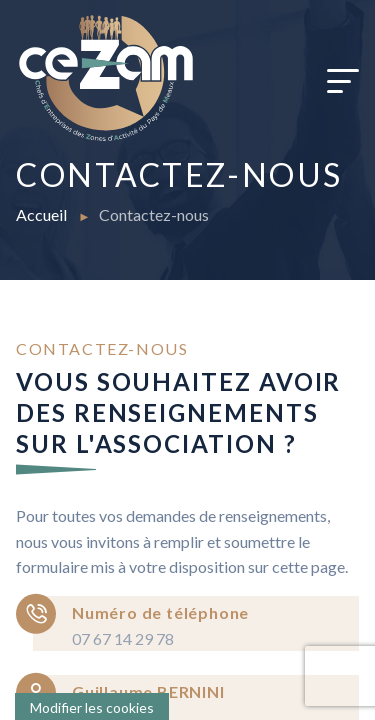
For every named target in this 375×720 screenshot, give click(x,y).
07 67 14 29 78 (123, 638)
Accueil (43, 214)
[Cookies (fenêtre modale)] (92, 706)
